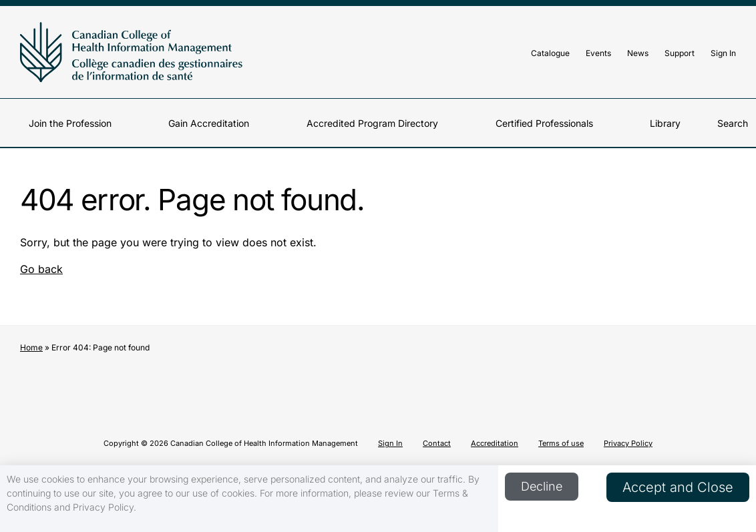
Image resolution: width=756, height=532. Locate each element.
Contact (437, 443)
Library (665, 123)
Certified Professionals (544, 123)
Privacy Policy (628, 443)
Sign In (723, 53)
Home (31, 347)
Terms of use (561, 443)
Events (598, 53)
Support (680, 53)
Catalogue (550, 53)
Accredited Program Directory (372, 123)
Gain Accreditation (209, 123)
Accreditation (495, 443)
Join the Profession (70, 123)
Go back (41, 269)
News (638, 53)
